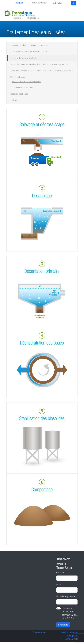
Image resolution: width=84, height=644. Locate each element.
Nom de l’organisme (66, 596)
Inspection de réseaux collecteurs (27, 82)
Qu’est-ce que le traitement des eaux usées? (28, 52)
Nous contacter (39, 3)
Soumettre (63, 625)
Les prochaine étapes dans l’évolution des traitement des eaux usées (39, 64)
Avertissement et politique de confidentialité (70, 636)
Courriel (60, 573)
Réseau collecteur (17, 77)
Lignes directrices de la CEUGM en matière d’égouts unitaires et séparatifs (41, 71)
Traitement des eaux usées (21, 88)
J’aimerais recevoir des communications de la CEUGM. (70, 613)
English (20, 3)
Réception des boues (19, 94)
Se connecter (40, 632)
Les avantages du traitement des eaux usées (29, 45)
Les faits (13, 100)
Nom (59, 585)
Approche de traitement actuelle (23, 58)
